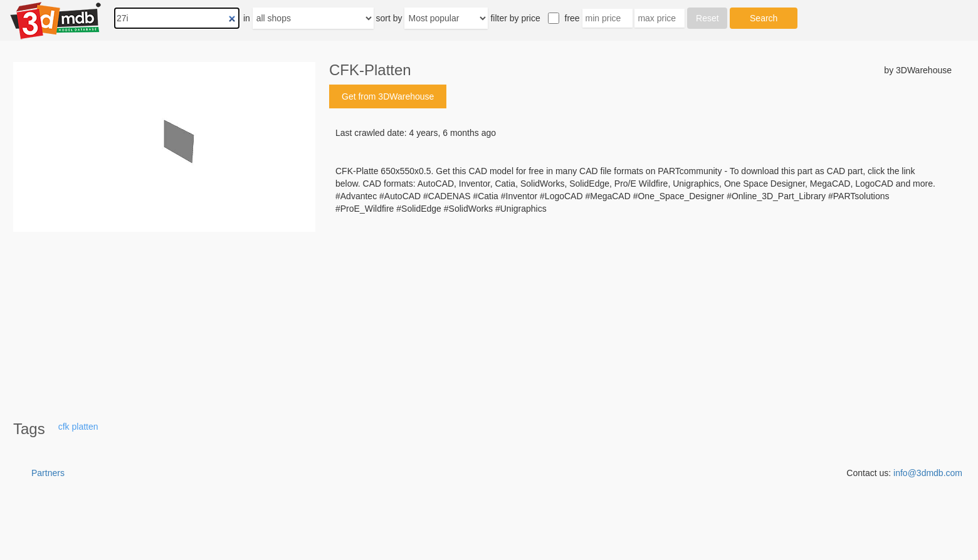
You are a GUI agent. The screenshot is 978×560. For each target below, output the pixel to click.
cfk (64, 427)
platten (85, 427)
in (247, 18)
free (572, 18)
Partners (48, 473)
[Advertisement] (640, 310)
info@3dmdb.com (928, 473)
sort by (389, 18)
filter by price (515, 18)
